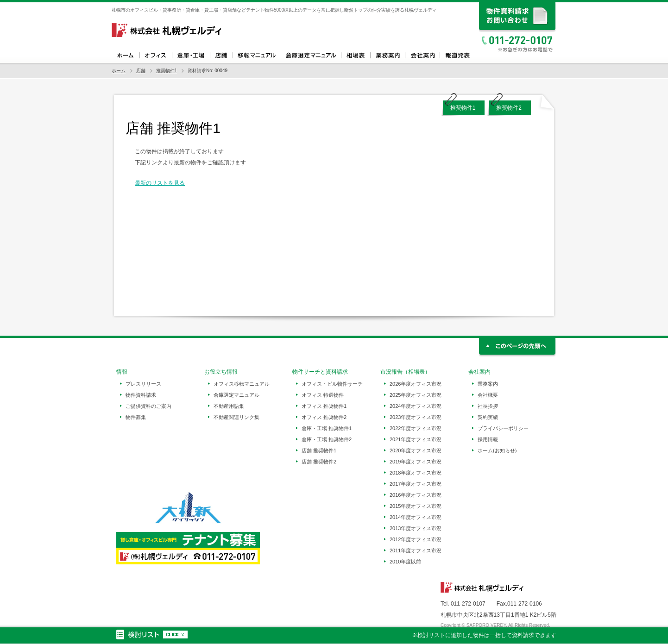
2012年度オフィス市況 (416, 539)
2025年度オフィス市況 (416, 395)
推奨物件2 (509, 108)
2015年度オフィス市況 (416, 506)
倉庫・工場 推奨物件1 (327, 428)
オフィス (156, 56)
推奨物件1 (167, 71)
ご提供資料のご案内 (148, 406)
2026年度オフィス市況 (416, 384)
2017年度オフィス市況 (416, 484)
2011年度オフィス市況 (416, 550)
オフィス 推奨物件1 (324, 406)
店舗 (221, 56)
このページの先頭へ (518, 347)
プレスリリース (143, 384)
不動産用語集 (229, 406)
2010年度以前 (405, 562)
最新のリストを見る (160, 183)
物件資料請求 (141, 395)
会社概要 (488, 395)
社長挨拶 (488, 406)
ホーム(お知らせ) (497, 450)
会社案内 (422, 56)
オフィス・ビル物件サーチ (332, 384)
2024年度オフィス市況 (416, 406)
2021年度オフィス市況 (416, 439)
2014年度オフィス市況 (416, 517)
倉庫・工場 (191, 56)
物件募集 (136, 417)
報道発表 (457, 56)
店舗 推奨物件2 (319, 462)
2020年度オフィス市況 (416, 450)
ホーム (126, 56)
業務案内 (388, 56)
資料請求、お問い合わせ (518, 17)
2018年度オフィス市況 (416, 473)
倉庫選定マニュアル (311, 56)
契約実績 (488, 417)
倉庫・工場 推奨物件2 (327, 439)
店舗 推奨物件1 (319, 450)
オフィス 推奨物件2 (324, 417)
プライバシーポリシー (503, 428)
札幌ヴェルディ (167, 30)
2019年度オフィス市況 (416, 462)
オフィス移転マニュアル (257, 56)
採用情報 (488, 439)
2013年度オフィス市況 (416, 528)
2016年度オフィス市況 (416, 495)
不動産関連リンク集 (236, 417)
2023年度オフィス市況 (416, 417)
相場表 (356, 56)
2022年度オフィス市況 (416, 428)
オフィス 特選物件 (323, 395)
